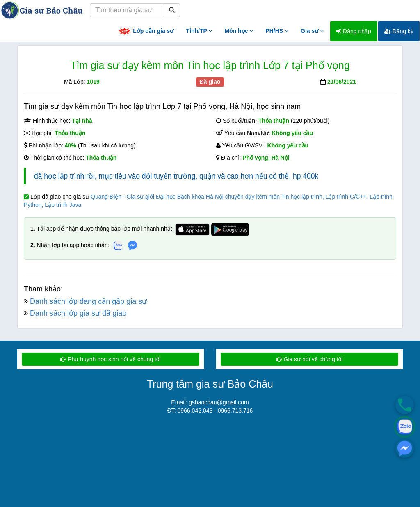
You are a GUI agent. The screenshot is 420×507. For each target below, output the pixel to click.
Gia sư (312, 31)
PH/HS (277, 31)
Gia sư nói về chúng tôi (310, 359)
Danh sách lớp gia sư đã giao (78, 313)
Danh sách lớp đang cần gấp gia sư (88, 301)
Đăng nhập (354, 31)
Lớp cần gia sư (146, 31)
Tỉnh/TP (199, 31)
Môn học (239, 31)
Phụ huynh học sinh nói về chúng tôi (110, 359)
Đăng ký (399, 31)
